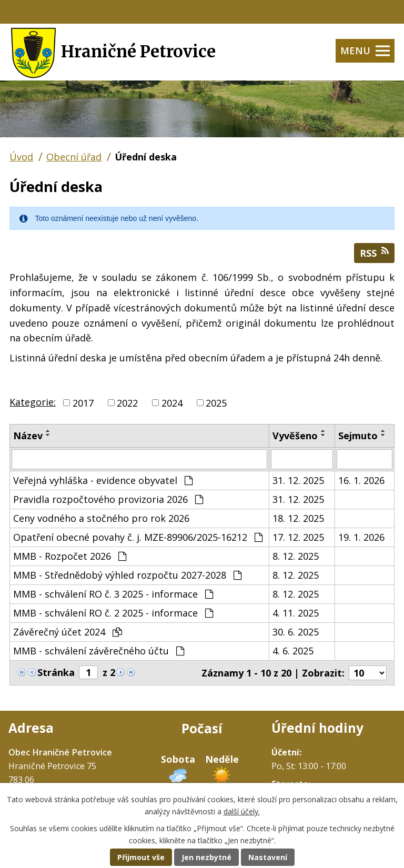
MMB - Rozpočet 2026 (70, 556)
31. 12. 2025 (298, 480)
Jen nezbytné (206, 857)
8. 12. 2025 (296, 556)
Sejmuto (358, 436)
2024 (172, 402)
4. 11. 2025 (296, 613)
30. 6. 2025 (296, 632)
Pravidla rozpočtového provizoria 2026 (108, 499)
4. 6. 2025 (293, 651)
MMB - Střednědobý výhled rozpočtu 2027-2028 (127, 575)
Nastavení (268, 857)
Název (28, 436)
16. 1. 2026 (361, 480)
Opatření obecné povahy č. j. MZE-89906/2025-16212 (138, 537)
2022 (127, 402)
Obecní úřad (74, 157)
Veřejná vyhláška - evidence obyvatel (103, 480)
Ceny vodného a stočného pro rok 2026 (101, 518)
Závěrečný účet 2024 (68, 632)
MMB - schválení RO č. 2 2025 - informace (113, 613)
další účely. (242, 811)
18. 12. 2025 (298, 518)
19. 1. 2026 (361, 537)
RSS (374, 253)
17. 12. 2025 (298, 537)
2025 (216, 402)
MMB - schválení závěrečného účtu (99, 651)
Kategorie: (33, 402)
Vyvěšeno (295, 436)
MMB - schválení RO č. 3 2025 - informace (113, 594)
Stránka (56, 672)
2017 (83, 402)
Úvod (21, 157)
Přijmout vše (141, 857)
